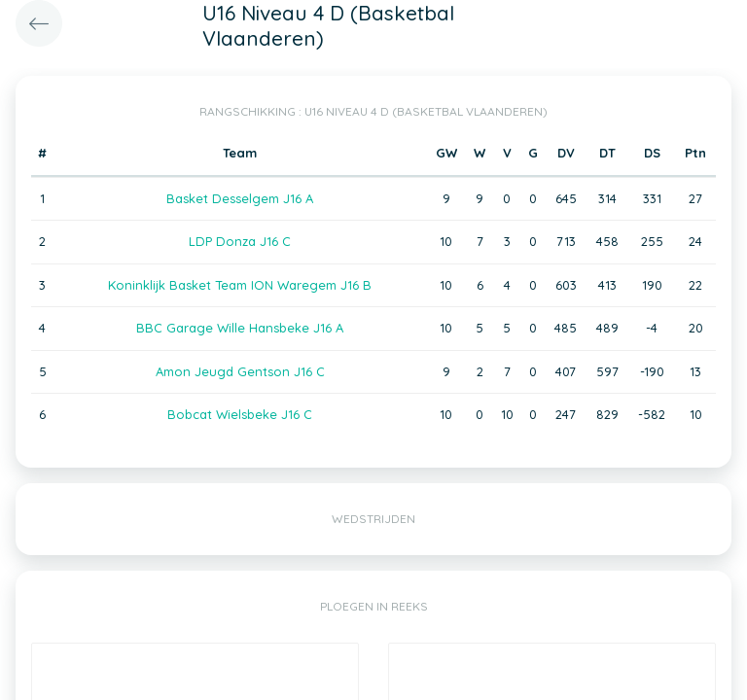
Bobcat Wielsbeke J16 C (240, 414)
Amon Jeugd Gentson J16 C (240, 371)
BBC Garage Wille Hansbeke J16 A (240, 328)
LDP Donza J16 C (240, 241)
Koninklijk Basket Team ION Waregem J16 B (240, 285)
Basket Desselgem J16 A (240, 198)
